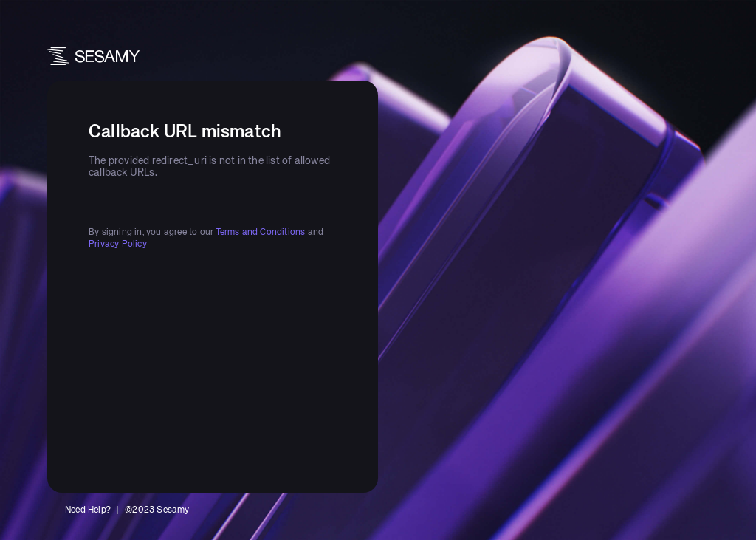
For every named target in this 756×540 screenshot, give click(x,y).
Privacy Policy (118, 245)
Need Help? (88, 510)
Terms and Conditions (260, 233)
